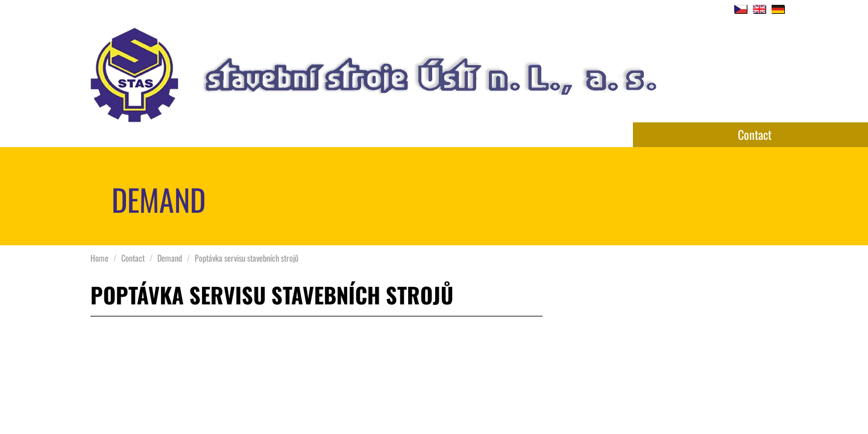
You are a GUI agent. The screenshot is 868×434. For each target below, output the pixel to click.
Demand (170, 258)
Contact (755, 134)
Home (99, 258)
